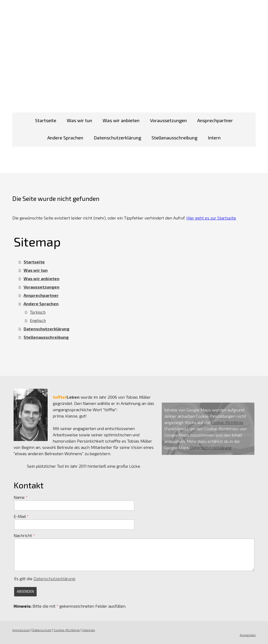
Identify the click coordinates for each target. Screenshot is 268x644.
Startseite (46, 120)
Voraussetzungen (168, 120)
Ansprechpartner (215, 120)
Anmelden (248, 635)
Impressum (21, 630)
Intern (214, 138)
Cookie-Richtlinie (227, 422)
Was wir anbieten (121, 120)
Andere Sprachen (65, 138)
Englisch (38, 320)
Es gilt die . (45, 578)
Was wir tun (79, 120)
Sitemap (89, 630)
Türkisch (38, 312)
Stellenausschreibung (174, 138)
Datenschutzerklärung (117, 138)
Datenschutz (42, 630)
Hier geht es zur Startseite (211, 218)
